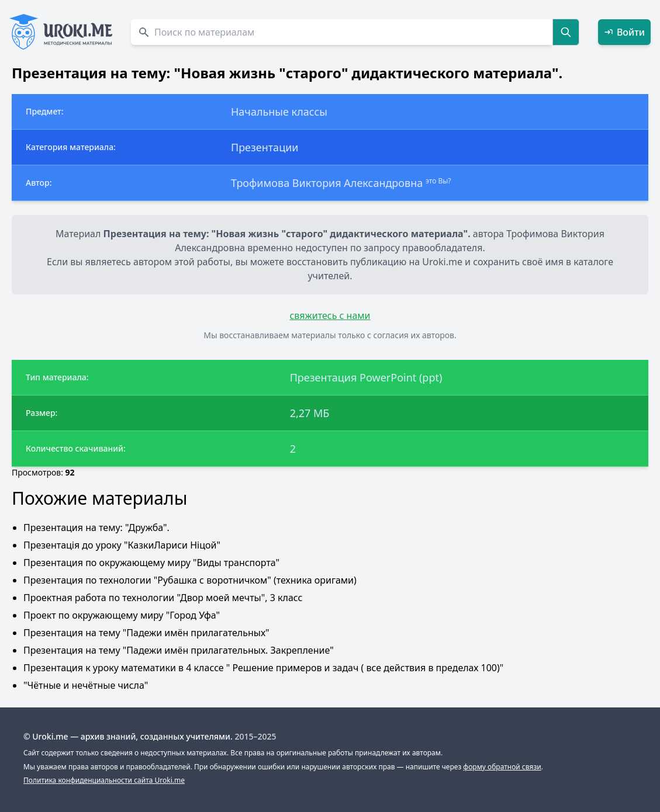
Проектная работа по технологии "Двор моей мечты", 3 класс (163, 598)
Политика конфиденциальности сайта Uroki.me (104, 780)
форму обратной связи (502, 767)
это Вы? (438, 181)
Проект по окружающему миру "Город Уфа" (122, 615)
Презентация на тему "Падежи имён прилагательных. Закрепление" (179, 650)
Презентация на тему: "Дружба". (96, 528)
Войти (624, 32)
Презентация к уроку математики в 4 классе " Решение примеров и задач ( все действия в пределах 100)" (263, 668)
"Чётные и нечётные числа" (86, 685)
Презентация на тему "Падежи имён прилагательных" (146, 633)
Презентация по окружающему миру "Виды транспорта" (151, 563)
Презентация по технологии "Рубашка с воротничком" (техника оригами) (190, 580)
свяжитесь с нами (330, 315)
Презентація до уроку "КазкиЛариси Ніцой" (122, 545)
